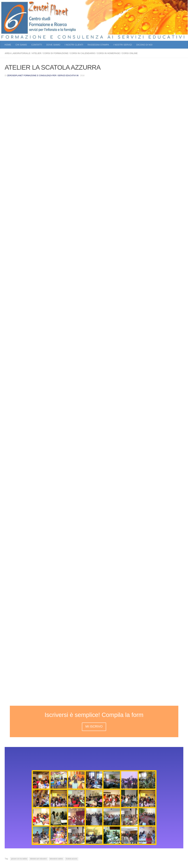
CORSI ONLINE (130, 53)
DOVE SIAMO (53, 45)
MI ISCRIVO (94, 726)
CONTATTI (37, 45)
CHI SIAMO (21, 45)
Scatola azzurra (71, 859)
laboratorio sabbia (56, 859)
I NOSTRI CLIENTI (74, 45)
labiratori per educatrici (38, 859)
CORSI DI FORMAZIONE (56, 53)
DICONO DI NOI (144, 45)
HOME (8, 45)
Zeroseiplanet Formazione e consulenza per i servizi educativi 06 (43, 76)
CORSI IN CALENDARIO (83, 53)
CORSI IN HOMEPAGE (108, 53)
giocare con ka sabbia (19, 859)
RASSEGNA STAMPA (98, 45)
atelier (37, 53)
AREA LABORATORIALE (17, 53)
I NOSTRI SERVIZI (123, 45)
